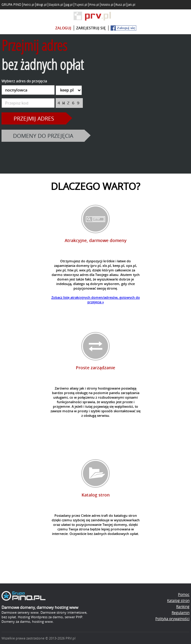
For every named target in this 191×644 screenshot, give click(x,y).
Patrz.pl (29, 5)
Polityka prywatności (172, 619)
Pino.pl (94, 5)
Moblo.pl (107, 5)
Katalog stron (178, 600)
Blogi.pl (42, 5)
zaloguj (63, 28)
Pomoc (184, 594)
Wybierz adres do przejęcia (24, 81)
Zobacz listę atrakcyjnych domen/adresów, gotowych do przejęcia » (96, 300)
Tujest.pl (81, 5)
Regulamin (181, 612)
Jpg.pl (69, 5)
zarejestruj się (91, 28)
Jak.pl (131, 5)
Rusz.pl (121, 5)
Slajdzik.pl (56, 5)
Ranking (183, 606)
